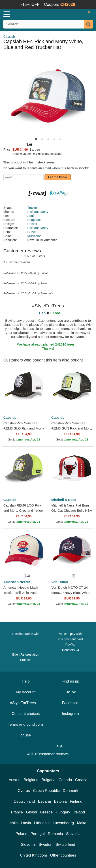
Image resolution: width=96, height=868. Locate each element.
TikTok (70, 692)
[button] (36, 139)
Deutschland (24, 801)
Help (26, 681)
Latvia (26, 823)
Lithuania (42, 823)
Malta (82, 823)
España (45, 801)
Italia (14, 823)
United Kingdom (33, 855)
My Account (26, 692)
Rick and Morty (38, 212)
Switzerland (65, 845)
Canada (65, 780)
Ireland (79, 812)
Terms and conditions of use (26, 730)
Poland (21, 834)
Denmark (70, 791)
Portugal (37, 834)
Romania (55, 834)
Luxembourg (63, 823)
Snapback (34, 220)
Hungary (63, 812)
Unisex (32, 224)
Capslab (9, 37)
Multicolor (34, 236)
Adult (31, 216)
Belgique (31, 780)
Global (31, 812)
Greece (47, 812)
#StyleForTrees (26, 703)
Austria (15, 780)
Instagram (70, 714)
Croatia (81, 780)
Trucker (33, 208)
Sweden (45, 845)
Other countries (63, 855)
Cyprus (24, 791)
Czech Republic (46, 791)
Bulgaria (49, 780)
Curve (31, 232)
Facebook (70, 703)
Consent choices (26, 714)
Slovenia (28, 845)
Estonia (60, 801)
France (17, 812)
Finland (76, 801)
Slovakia (73, 834)
